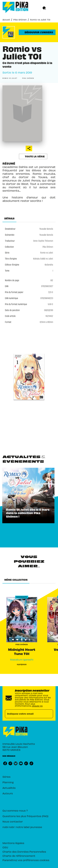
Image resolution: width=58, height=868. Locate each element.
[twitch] (26, 763)
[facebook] (5, 763)
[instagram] (10, 763)
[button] (37, 32)
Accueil (6, 20)
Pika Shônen (20, 20)
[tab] (9, 218)
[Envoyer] (49, 714)
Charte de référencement (19, 856)
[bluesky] (16, 763)
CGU (5, 847)
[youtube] (21, 763)
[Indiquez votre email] (25, 714)
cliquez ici (37, 706)
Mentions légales (13, 843)
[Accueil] (15, 7)
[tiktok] (31, 763)
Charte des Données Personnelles (24, 852)
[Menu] (48, 8)
